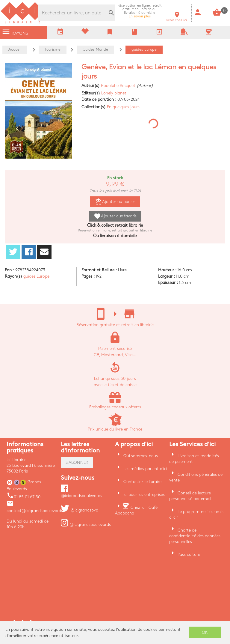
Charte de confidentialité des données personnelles (195, 536)
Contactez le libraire (142, 482)
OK (205, 632)
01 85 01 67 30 (24, 497)
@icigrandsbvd (80, 510)
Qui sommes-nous (141, 456)
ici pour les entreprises (144, 495)
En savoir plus (140, 11)
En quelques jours (123, 107)
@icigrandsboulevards (86, 525)
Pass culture (189, 555)
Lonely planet (114, 93)
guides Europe (36, 276)
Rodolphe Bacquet (118, 86)
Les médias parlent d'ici (145, 469)
